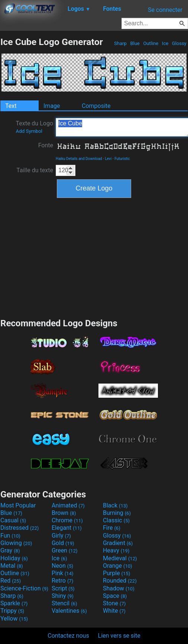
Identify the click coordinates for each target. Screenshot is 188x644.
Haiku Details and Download (79, 159)
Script (63, 588)
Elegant (67, 528)
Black (115, 505)
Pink (63, 573)
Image (52, 106)
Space (115, 596)
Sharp (120, 43)
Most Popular (18, 505)
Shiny (63, 596)
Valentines (69, 611)
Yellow (14, 619)
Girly (61, 536)
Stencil (64, 603)
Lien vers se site (119, 636)
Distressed (20, 528)
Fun (10, 536)
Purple (116, 573)
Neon (62, 566)
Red (11, 581)
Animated (68, 505)
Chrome (67, 520)
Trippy (12, 611)
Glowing (16, 543)
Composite (96, 106)
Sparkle (14, 603)
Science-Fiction (24, 588)
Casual (13, 520)
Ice (165, 43)
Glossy (179, 43)
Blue (135, 43)
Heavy (116, 550)
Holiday (14, 558)
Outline (151, 43)
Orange (118, 566)
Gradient (118, 543)
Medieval (120, 558)
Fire (112, 528)
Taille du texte (35, 170)
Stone (114, 603)
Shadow (119, 588)
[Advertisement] (94, 257)
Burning (117, 513)
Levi (108, 159)
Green (65, 550)
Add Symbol (29, 131)
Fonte (46, 145)
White (114, 611)
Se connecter (165, 10)
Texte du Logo (34, 127)
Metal (12, 566)
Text (11, 106)
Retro (62, 581)
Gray (10, 550)
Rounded (120, 581)
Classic (116, 520)
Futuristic (122, 159)
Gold (63, 543)
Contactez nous (68, 636)
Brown (64, 513)
